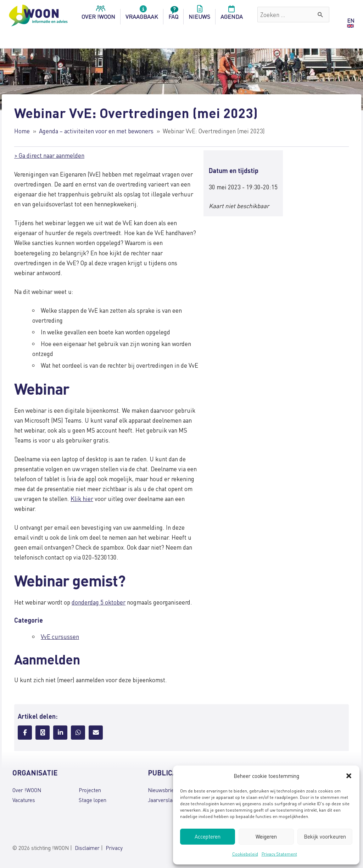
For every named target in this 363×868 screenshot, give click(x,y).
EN (351, 21)
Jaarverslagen (164, 800)
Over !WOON (27, 790)
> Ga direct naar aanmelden (49, 155)
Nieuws (199, 15)
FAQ (173, 15)
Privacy (114, 848)
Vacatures (24, 800)
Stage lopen (93, 800)
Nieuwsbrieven (165, 790)
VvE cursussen (60, 636)
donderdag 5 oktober (99, 602)
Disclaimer (87, 848)
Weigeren (266, 836)
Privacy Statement (279, 854)
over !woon (98, 15)
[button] (349, 776)
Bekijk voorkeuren (325, 836)
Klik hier (82, 499)
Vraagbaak (142, 15)
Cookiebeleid (245, 854)
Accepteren (208, 836)
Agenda (232, 15)
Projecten (90, 790)
